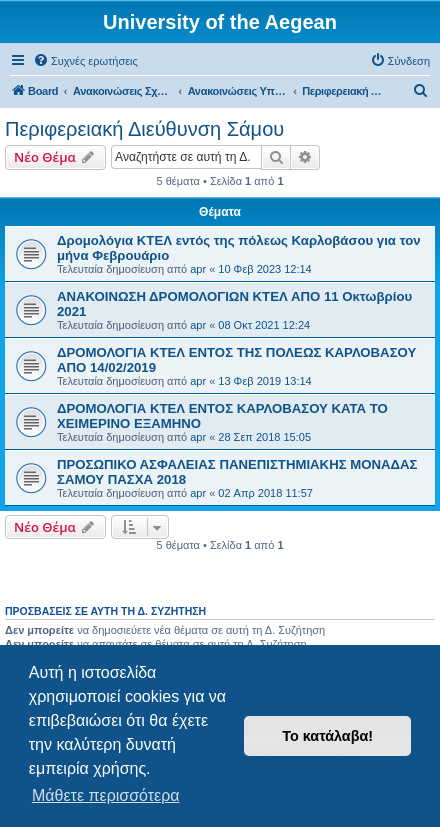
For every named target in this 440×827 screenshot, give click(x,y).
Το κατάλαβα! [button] (327, 736)
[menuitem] (85, 61)
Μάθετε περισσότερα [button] (106, 795)
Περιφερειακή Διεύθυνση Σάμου (144, 129)
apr (198, 269)
